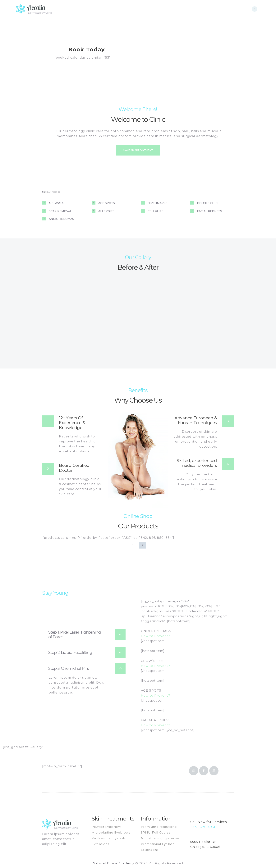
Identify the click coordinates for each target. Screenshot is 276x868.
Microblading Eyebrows (111, 832)
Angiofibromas (61, 219)
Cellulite (156, 211)
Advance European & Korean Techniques (196, 420)
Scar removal (60, 211)
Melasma (56, 203)
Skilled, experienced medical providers (197, 463)
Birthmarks (157, 203)
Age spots (107, 203)
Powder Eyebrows (107, 827)
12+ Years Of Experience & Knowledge (72, 423)
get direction (200, 852)
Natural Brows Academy (114, 863)
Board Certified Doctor (74, 468)
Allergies (106, 211)
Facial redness (209, 211)
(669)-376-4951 (203, 827)
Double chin (207, 203)
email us (196, 832)
